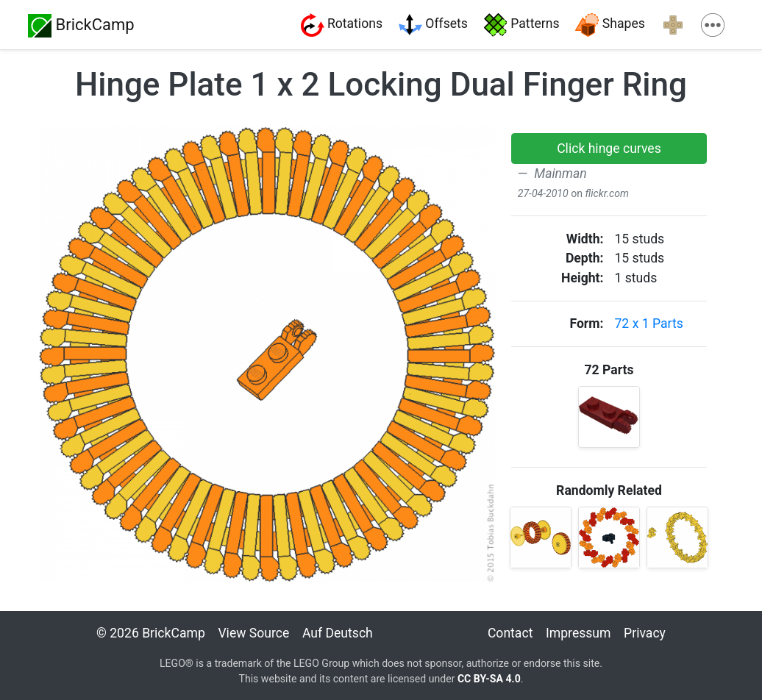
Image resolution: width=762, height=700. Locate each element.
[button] (609, 149)
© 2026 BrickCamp (151, 633)
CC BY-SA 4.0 (489, 679)
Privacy (645, 633)
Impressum (578, 633)
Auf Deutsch (338, 633)
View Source (253, 633)
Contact (510, 633)
